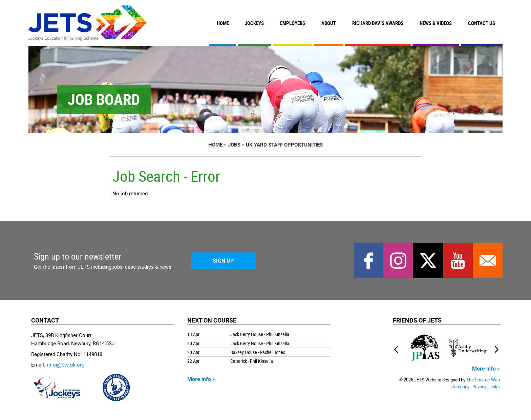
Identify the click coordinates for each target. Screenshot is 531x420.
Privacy (479, 387)
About (329, 23)
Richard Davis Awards (378, 23)
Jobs (234, 145)
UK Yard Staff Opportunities (284, 145)
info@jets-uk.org (66, 364)
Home (223, 23)
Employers (293, 23)
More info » (201, 379)
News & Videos (436, 23)
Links (495, 387)
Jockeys (254, 23)
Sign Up (223, 261)
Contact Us (482, 23)
